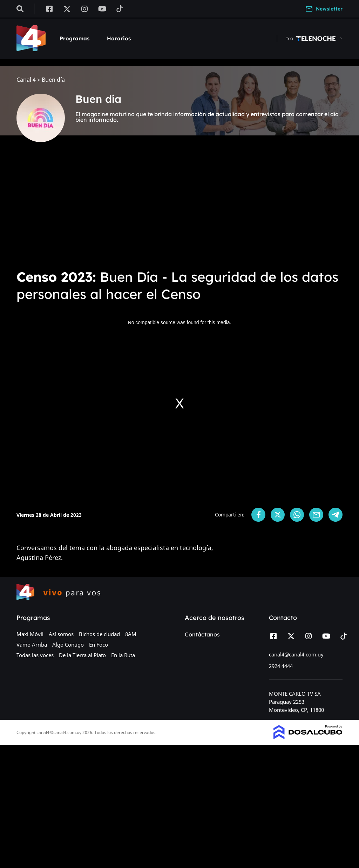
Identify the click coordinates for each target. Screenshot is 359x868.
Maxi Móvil (30, 634)
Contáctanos (202, 634)
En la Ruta (123, 655)
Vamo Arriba (32, 645)
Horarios (119, 38)
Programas (74, 38)
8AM (131, 634)
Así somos (61, 634)
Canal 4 (26, 80)
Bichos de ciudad (99, 634)
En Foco (99, 645)
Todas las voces (35, 655)
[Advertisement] (179, 211)
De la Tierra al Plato (82, 655)
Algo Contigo (68, 645)
